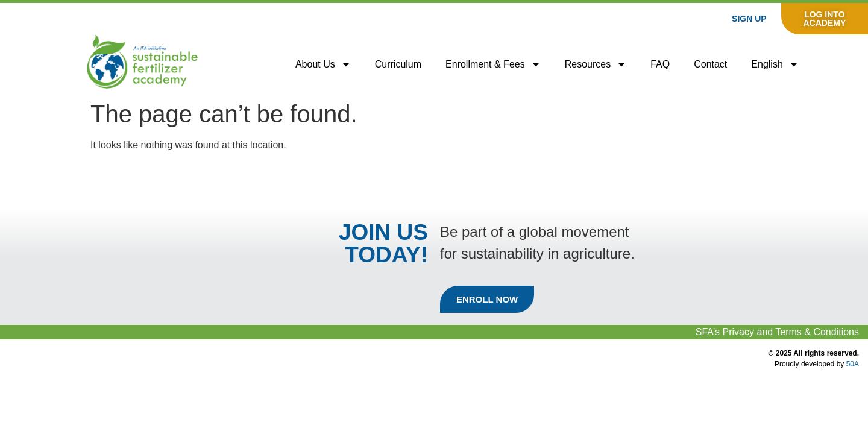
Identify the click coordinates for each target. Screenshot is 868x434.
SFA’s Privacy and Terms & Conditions (777, 332)
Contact (710, 64)
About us (323, 64)
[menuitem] (775, 64)
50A (853, 364)
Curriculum (398, 64)
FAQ (660, 64)
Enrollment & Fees (493, 64)
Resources (596, 64)
